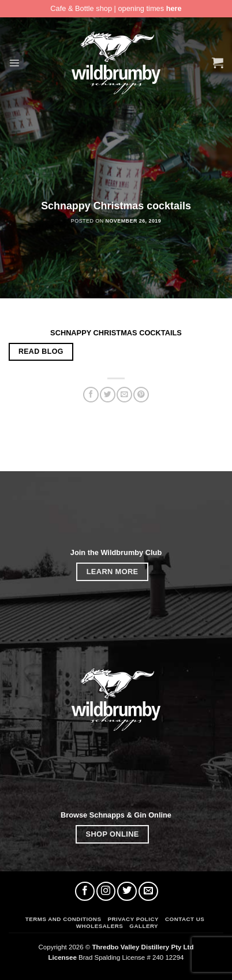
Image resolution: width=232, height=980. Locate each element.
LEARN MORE (113, 572)
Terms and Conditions (63, 919)
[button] (14, 63)
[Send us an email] (148, 892)
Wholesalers (100, 926)
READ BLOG (41, 352)
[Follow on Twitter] (127, 892)
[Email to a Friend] (124, 395)
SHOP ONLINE (113, 834)
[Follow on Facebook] (85, 892)
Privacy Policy (133, 919)
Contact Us (185, 919)
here (174, 8)
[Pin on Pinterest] (141, 395)
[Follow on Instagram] (106, 892)
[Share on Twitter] (107, 395)
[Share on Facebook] (91, 395)
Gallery (144, 926)
